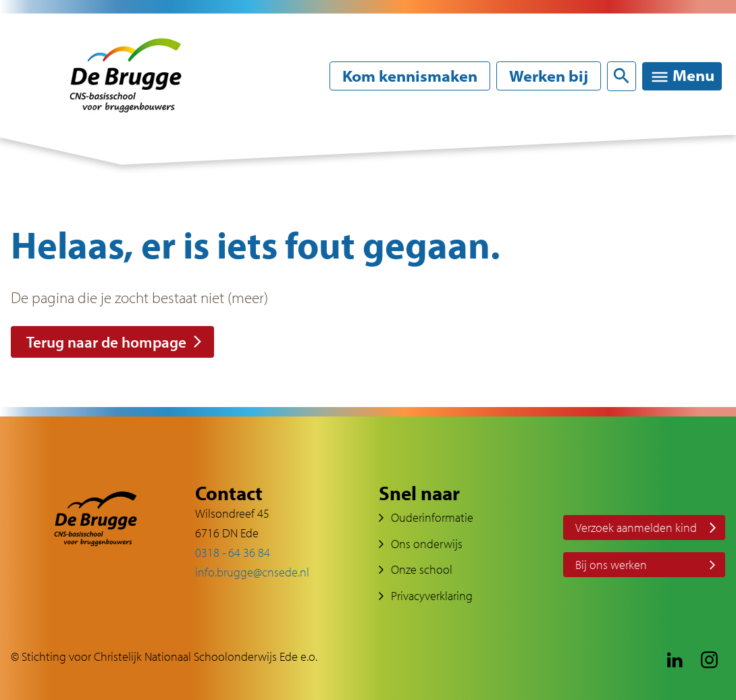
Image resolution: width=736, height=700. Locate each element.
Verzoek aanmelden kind (636, 528)
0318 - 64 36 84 (233, 553)
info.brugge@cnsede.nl (252, 572)
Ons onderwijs (427, 544)
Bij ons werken (611, 565)
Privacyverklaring (432, 596)
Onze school (422, 569)
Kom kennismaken (410, 76)
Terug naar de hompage (106, 342)
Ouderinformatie (432, 517)
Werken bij (549, 76)
